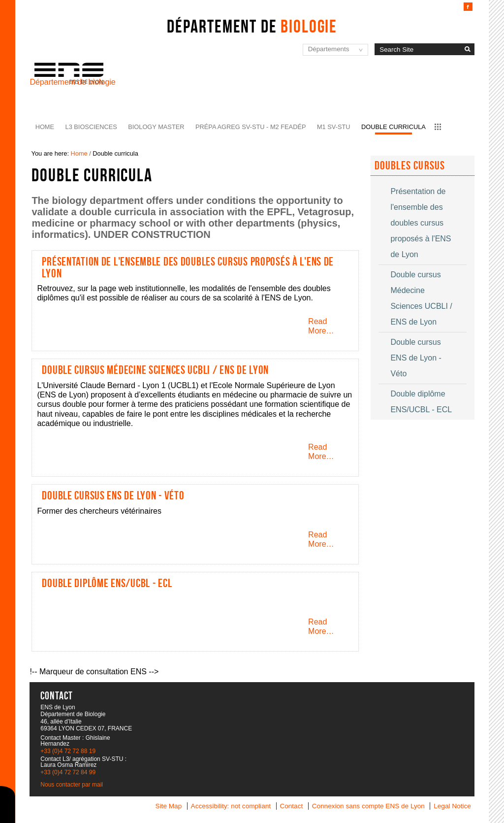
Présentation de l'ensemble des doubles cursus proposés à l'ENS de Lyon (188, 267)
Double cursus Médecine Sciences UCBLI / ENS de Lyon (155, 370)
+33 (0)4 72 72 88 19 (68, 751)
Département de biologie (72, 82)
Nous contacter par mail (72, 785)
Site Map (169, 806)
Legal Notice (452, 806)
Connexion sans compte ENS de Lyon (368, 806)
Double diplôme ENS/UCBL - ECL (107, 583)
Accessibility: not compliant (231, 806)
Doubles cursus (410, 165)
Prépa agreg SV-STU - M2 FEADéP (251, 127)
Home (45, 127)
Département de (252, 26)
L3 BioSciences (91, 127)
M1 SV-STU (334, 127)
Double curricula (394, 127)
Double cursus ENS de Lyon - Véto (113, 495)
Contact (291, 806)
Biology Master (156, 127)
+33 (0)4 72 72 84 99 (68, 772)
